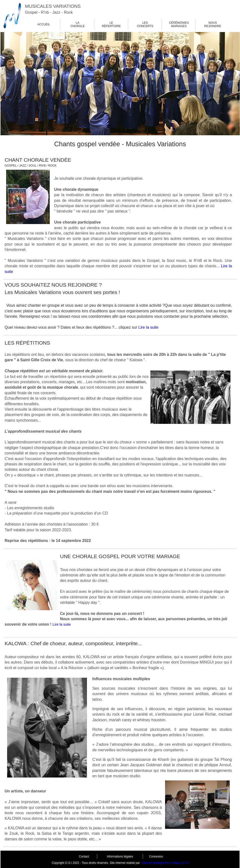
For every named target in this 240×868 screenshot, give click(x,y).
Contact (84, 857)
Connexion (156, 857)
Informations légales (120, 857)
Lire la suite (148, 327)
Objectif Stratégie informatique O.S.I (165, 863)
